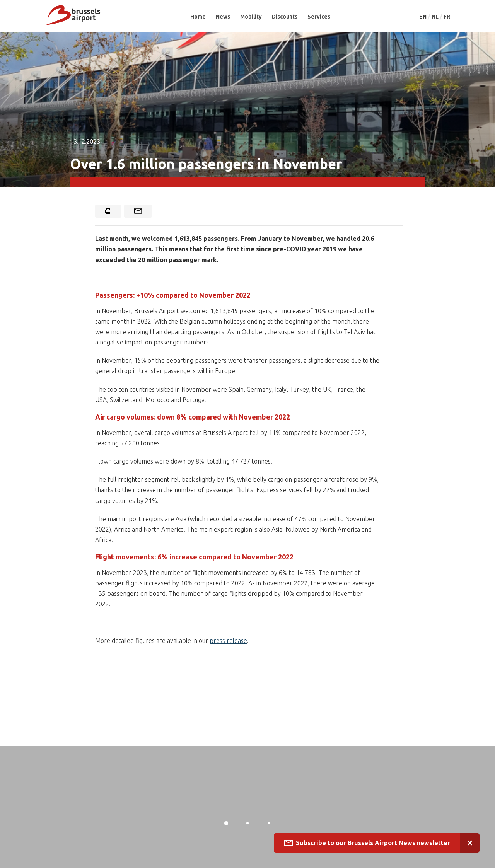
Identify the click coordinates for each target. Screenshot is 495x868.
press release (228, 641)
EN (423, 17)
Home (198, 17)
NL (436, 17)
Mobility (251, 17)
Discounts (285, 17)
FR (447, 17)
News (223, 17)
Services (319, 17)
